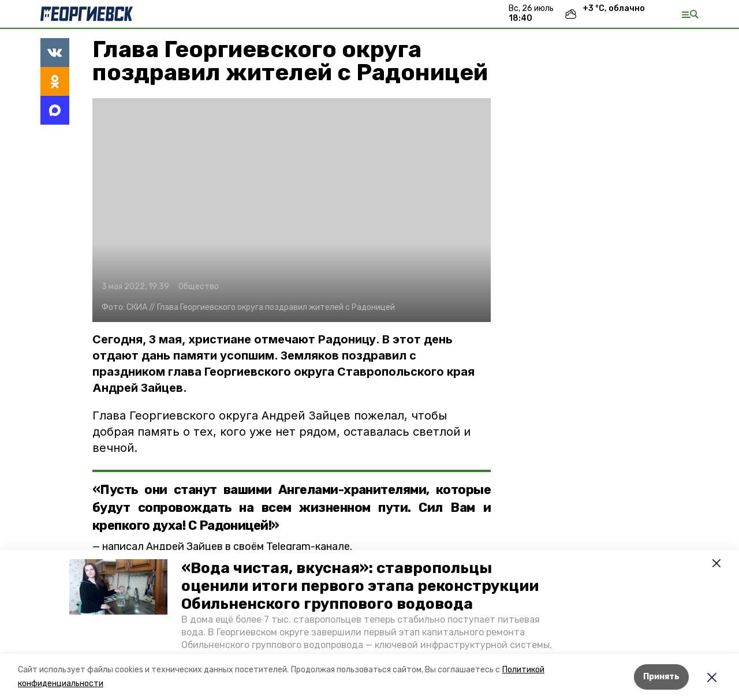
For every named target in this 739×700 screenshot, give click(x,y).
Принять (661, 677)
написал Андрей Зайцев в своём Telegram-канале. (227, 546)
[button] (118, 587)
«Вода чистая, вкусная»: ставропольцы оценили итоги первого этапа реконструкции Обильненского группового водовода (360, 586)
